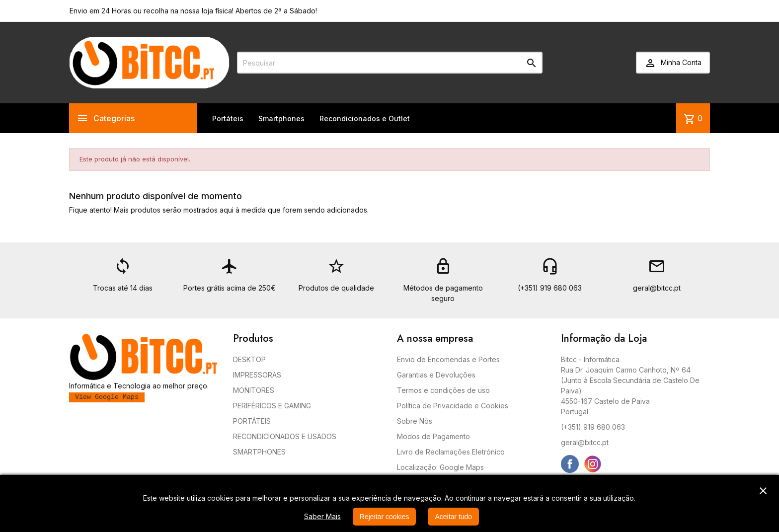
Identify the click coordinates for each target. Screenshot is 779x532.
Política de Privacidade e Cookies (453, 406)
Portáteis (228, 118)
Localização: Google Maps (440, 467)
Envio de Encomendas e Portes (448, 359)
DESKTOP (249, 359)
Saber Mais (322, 516)
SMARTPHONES (259, 452)
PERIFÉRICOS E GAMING (272, 406)
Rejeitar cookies (385, 517)
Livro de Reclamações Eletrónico (451, 452)
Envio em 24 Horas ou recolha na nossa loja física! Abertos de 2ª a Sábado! (193, 11)
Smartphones (281, 118)
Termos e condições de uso (443, 390)
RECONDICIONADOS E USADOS (285, 436)
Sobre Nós (415, 421)
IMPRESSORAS (257, 375)
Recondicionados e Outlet (365, 118)
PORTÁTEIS (252, 421)
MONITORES (254, 390)
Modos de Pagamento (433, 436)
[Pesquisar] (390, 63)
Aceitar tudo (453, 517)
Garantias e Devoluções (436, 375)
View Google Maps (107, 397)
